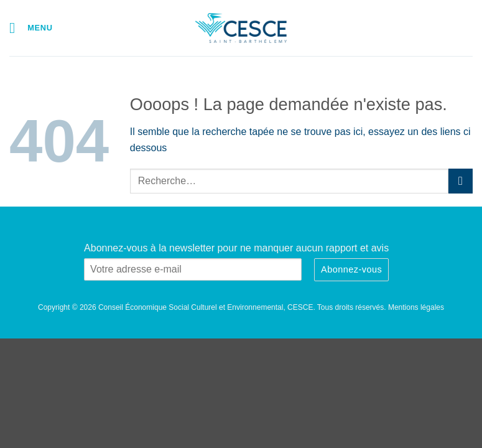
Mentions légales (416, 307)
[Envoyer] (461, 181)
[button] (31, 28)
